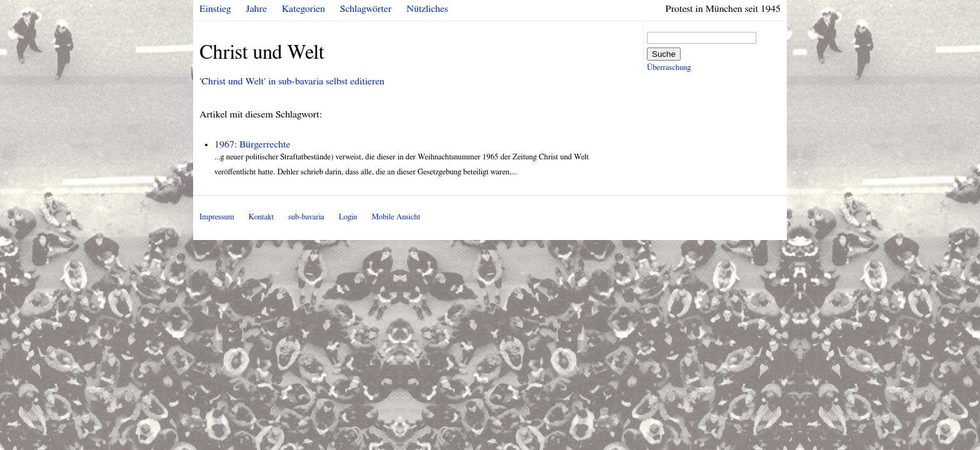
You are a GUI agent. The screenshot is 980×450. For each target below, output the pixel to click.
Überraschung (669, 68)
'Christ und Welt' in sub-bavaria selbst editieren (292, 81)
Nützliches (427, 9)
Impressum (217, 217)
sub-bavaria (306, 217)
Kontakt (261, 217)
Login (348, 217)
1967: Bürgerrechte (252, 144)
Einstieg (215, 9)
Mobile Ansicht (396, 217)
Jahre (257, 9)
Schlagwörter (366, 9)
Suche (664, 54)
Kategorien (303, 9)
